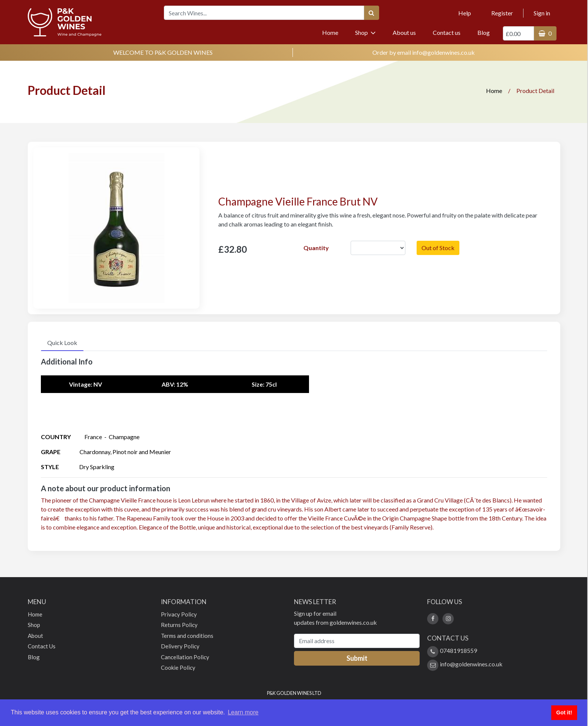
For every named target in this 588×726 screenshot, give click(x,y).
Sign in (542, 13)
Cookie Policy (178, 667)
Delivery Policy (180, 646)
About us (404, 32)
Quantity (316, 248)
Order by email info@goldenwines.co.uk (424, 52)
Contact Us (42, 646)
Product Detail (535, 91)
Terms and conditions (187, 636)
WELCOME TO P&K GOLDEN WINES (163, 52)
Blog (484, 32)
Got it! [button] (564, 712)
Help (465, 13)
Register (502, 13)
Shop (365, 32)
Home (334, 32)
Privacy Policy (179, 614)
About (35, 636)
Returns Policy (179, 625)
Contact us (447, 32)
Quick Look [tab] (62, 343)
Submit (357, 658)
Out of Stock (438, 248)
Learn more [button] (243, 712)
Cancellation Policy (185, 657)
